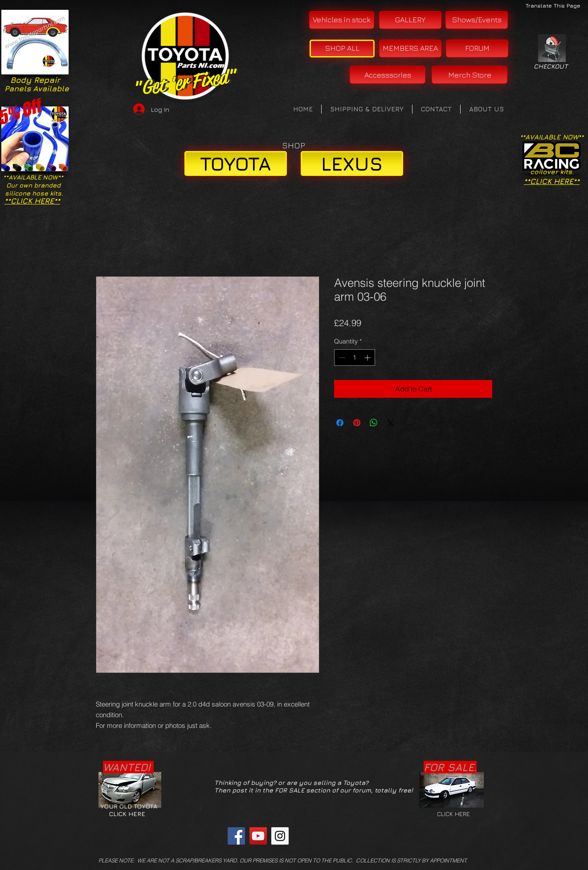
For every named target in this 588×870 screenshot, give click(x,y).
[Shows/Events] (477, 20)
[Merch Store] (470, 75)
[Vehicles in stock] (342, 20)
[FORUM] (477, 49)
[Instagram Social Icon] (280, 836)
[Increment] (368, 357)
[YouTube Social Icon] (258, 836)
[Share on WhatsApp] (374, 423)
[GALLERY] (410, 20)
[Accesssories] (388, 75)
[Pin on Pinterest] (357, 423)
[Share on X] (391, 423)
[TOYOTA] (236, 163)
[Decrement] (341, 357)
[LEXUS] (352, 163)
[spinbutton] (355, 357)
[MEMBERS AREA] (410, 49)
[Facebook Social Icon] (236, 836)
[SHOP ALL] (342, 49)
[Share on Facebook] (340, 423)
